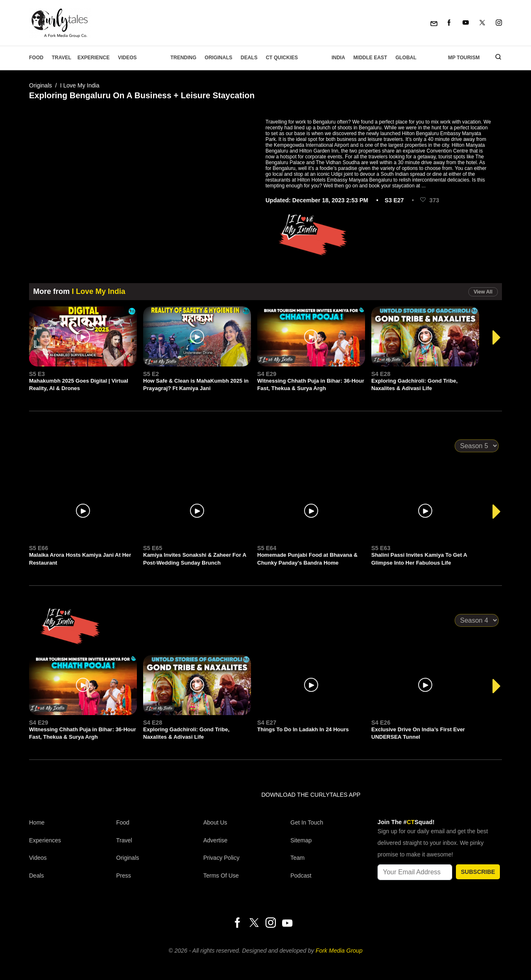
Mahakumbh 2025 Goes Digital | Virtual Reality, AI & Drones (79, 384)
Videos (127, 58)
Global (406, 58)
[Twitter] (482, 23)
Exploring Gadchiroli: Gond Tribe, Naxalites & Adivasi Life (414, 384)
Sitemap (301, 840)
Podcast (301, 876)
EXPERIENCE (94, 58)
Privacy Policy (221, 858)
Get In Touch (307, 822)
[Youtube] (466, 23)
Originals (218, 58)
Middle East (370, 58)
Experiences (45, 840)
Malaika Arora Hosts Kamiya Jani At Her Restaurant (80, 559)
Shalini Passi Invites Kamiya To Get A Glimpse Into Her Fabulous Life (419, 559)
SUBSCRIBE (478, 872)
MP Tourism (464, 58)
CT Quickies (282, 58)
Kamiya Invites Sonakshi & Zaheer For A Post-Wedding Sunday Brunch (195, 559)
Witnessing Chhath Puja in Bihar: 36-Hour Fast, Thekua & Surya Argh (311, 384)
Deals (249, 58)
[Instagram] (499, 23)
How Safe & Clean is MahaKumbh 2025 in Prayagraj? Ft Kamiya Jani (196, 384)
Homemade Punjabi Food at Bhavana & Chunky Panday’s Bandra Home (307, 559)
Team (297, 858)
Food (36, 58)
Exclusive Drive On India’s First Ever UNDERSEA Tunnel (418, 733)
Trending (184, 58)
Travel (62, 58)
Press (124, 876)
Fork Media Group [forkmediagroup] (339, 951)
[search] (495, 58)
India (338, 58)
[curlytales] (54, 803)
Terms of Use (221, 876)
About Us (215, 822)
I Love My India (80, 85)
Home (37, 822)
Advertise (215, 840)
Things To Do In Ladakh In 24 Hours (303, 729)
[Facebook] (449, 23)
